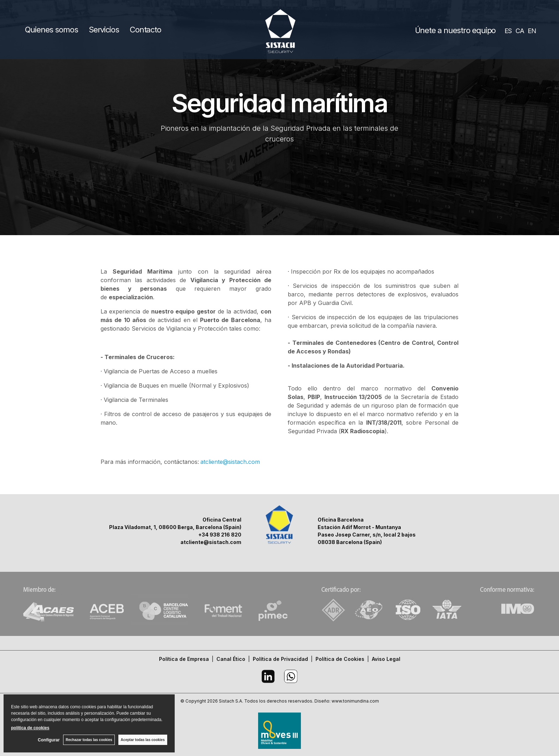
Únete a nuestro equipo (455, 30)
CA (520, 31)
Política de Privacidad (280, 659)
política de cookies (30, 728)
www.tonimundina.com (355, 701)
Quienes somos (52, 30)
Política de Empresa (184, 659)
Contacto (145, 30)
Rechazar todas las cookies (89, 740)
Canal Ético (231, 659)
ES (508, 31)
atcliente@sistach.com (230, 462)
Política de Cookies (340, 659)
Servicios (104, 30)
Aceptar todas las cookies (143, 740)
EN (532, 31)
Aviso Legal (386, 659)
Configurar (49, 740)
